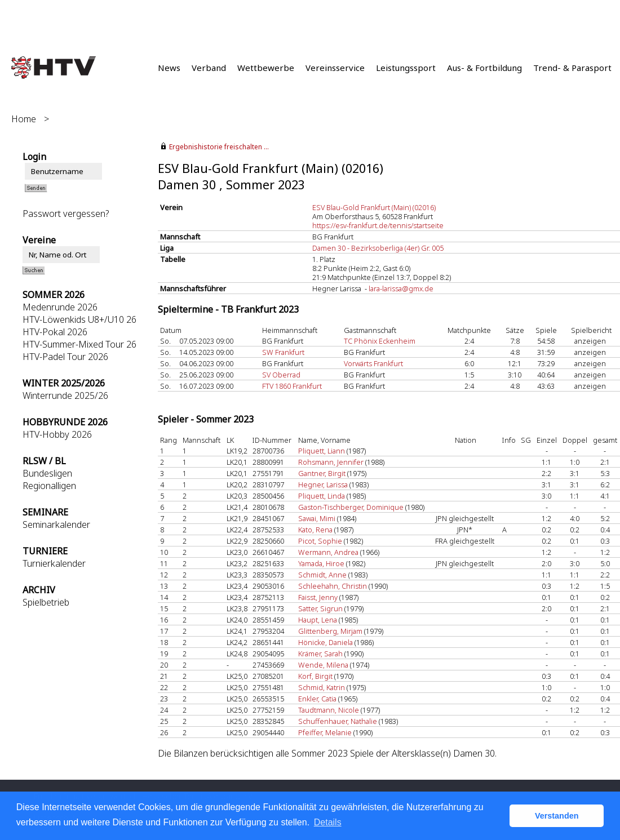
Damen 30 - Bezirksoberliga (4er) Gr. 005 (378, 248)
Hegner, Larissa (323, 485)
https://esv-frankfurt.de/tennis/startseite (378, 225)
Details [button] (328, 822)
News (169, 68)
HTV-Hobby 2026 (57, 434)
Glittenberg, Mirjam (330, 631)
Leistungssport (406, 68)
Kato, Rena (315, 530)
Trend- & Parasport (572, 68)
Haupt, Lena (318, 620)
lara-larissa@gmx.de (401, 288)
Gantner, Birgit (322, 473)
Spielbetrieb (46, 602)
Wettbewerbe (266, 68)
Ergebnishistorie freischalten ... (219, 147)
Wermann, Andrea (328, 552)
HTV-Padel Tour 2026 (65, 357)
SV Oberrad (281, 375)
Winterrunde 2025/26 (65, 395)
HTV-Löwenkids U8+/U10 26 (79, 319)
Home (24, 119)
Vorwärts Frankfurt (373, 363)
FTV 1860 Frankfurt (292, 386)
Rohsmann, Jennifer (331, 462)
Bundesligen (47, 473)
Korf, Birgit (315, 676)
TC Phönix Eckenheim (380, 341)
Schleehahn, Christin (333, 586)
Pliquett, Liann (322, 451)
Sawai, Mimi (317, 518)
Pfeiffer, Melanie (325, 732)
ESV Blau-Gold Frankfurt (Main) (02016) (374, 207)
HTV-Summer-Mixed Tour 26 (79, 344)
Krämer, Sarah (320, 654)
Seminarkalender (56, 525)
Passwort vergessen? (66, 214)
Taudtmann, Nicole (329, 710)
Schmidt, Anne (322, 575)
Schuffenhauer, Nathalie (338, 721)
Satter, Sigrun (320, 608)
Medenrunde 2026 (60, 307)
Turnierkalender (54, 563)
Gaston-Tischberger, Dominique (351, 507)
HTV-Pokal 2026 (55, 332)
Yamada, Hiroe (321, 563)
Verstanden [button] (557, 816)
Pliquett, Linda (322, 496)
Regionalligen (49, 486)
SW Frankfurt (283, 352)
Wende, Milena (323, 665)
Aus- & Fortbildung (484, 68)
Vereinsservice (335, 68)
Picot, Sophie (320, 541)
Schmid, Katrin (322, 687)
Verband (209, 68)
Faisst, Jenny (318, 597)
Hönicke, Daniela (325, 642)
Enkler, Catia (317, 699)
